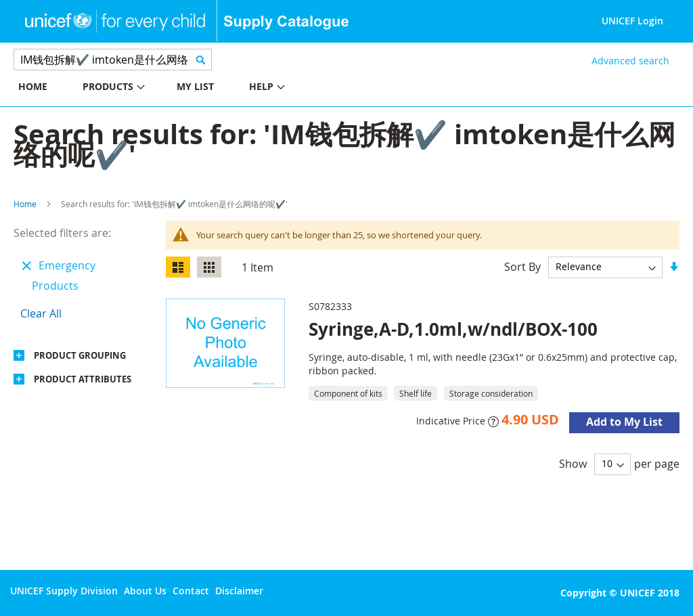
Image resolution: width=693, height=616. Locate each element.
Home (25, 204)
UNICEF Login (632, 21)
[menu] (173, 88)
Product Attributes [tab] (83, 379)
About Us (145, 591)
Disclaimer (239, 591)
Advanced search (630, 61)
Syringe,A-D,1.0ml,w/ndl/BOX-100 (453, 329)
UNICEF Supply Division (64, 591)
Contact (191, 591)
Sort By (522, 266)
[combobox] (113, 60)
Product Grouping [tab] (80, 355)
